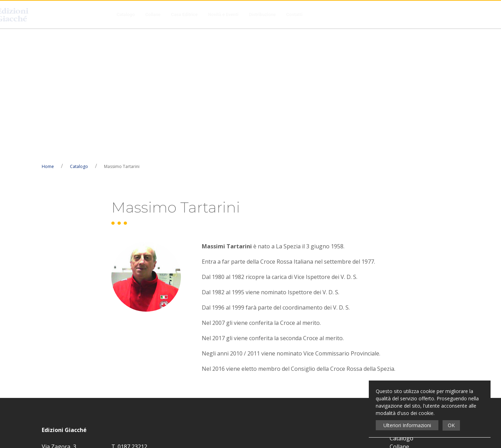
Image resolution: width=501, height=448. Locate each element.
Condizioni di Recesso (418, 351)
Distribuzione (262, 14)
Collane (153, 14)
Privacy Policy (233, 326)
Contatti (295, 14)
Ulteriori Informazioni (407, 425)
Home (48, 37)
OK (451, 425)
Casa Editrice (184, 14)
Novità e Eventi (223, 14)
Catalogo (126, 14)
